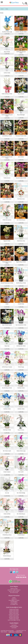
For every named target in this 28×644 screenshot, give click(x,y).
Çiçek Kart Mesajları (14, 626)
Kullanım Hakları (19, 632)
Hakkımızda (14, 599)
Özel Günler (14, 628)
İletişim (14, 598)
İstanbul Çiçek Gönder (14, 609)
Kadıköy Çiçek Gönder (14, 616)
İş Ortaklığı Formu (14, 604)
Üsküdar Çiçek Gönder (14, 619)
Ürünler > (3, 9)
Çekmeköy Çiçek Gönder (14, 615)
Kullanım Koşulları (14, 589)
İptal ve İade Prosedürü (14, 591)
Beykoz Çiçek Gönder (14, 613)
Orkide (7, 9)
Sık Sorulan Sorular (14, 593)
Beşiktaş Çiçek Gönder (14, 612)
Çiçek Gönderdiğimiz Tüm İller (14, 620)
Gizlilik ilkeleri (12, 632)
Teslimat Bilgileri (14, 603)
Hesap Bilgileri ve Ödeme (14, 600)
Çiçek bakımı (14, 625)
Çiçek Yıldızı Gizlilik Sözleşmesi (14, 590)
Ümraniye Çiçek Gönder (14, 617)
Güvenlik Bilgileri (14, 602)
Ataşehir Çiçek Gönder (14, 611)
